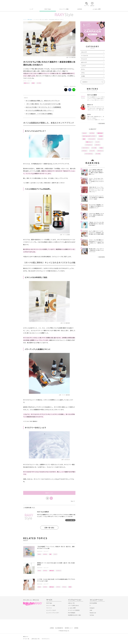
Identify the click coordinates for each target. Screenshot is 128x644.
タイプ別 (39, 83)
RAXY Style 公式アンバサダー (89, 136)
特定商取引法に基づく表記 (74, 615)
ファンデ (92, 151)
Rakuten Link (93, 613)
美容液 (33, 83)
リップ (97, 142)
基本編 (101, 136)
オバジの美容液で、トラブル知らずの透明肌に (39, 114)
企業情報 (52, 628)
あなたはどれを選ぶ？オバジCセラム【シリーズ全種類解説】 (44, 107)
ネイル (83, 69)
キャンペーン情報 (64, 9)
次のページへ (49, 493)
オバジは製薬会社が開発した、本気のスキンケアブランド (43, 101)
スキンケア (30, 81)
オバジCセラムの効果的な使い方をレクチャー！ (40, 110)
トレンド (100, 139)
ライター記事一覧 (70, 520)
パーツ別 (94, 148)
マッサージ (59, 571)
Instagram (92, 608)
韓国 (50, 554)
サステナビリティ (46, 639)
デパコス (64, 587)
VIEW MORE (101, 123)
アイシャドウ (92, 139)
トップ (31, 9)
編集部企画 (52, 571)
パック (55, 554)
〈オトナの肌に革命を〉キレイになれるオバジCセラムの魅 (43, 104)
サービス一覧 (26, 639)
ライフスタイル (89, 154)
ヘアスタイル (89, 145)
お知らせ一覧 (71, 603)
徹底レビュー (27, 83)
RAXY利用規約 (72, 613)
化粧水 (101, 148)
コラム (83, 73)
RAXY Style (48, 9)
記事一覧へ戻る (49, 528)
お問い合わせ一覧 (35, 639)
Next (73, 501)
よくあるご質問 (97, 9)
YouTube (92, 615)
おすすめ (45, 554)
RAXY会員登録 (93, 603)
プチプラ (58, 587)
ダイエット (100, 151)
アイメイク (84, 59)
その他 (83, 76)
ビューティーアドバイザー (53, 613)
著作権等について (69, 628)
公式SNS (80, 9)
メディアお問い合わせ (73, 605)
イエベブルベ (85, 148)
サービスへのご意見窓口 (74, 610)
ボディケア (84, 62)
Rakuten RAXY (30, 4)
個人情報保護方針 (59, 628)
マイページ (49, 608)
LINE (91, 610)
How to (39, 554)
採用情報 (76, 628)
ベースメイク (85, 56)
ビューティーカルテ (51, 610)
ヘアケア (83, 66)
